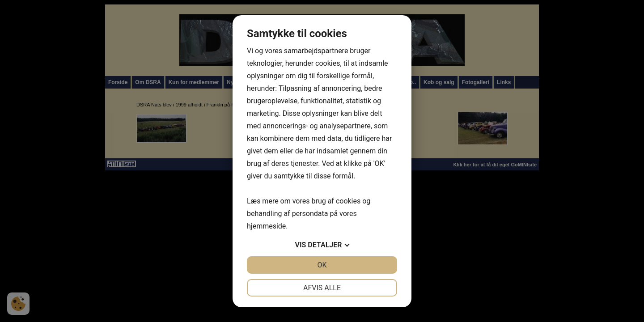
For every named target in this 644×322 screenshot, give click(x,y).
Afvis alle (322, 288)
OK (322, 265)
